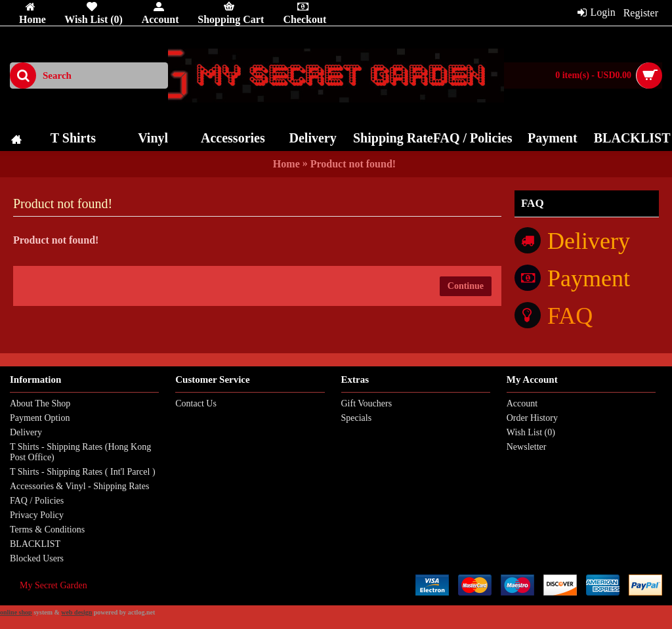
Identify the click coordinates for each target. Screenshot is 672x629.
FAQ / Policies (37, 501)
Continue (466, 286)
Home (286, 164)
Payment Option (40, 418)
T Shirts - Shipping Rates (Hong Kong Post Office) (80, 452)
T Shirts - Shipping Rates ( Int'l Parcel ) (83, 472)
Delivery (26, 432)
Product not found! (353, 164)
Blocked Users (37, 558)
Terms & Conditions (47, 530)
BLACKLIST (35, 544)
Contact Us (196, 403)
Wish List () (531, 432)
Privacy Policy (37, 515)
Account (522, 403)
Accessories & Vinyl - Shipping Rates (79, 486)
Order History (532, 418)
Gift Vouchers (367, 403)
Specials (357, 418)
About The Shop (40, 403)
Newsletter (527, 447)
